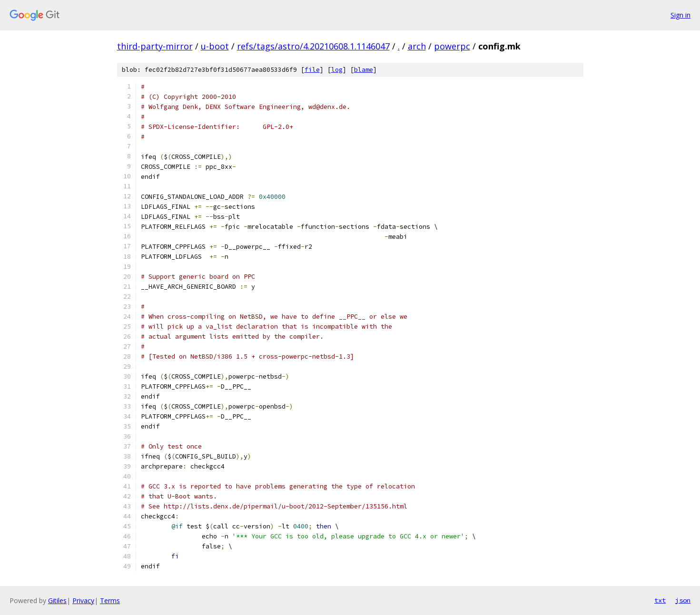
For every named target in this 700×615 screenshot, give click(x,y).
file (312, 70)
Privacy (83, 600)
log (337, 70)
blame (364, 70)
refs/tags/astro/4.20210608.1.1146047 (313, 46)
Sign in (680, 15)
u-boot (215, 46)
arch (417, 46)
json (683, 600)
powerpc (452, 46)
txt (660, 600)
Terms (110, 600)
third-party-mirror (155, 46)
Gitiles (57, 600)
